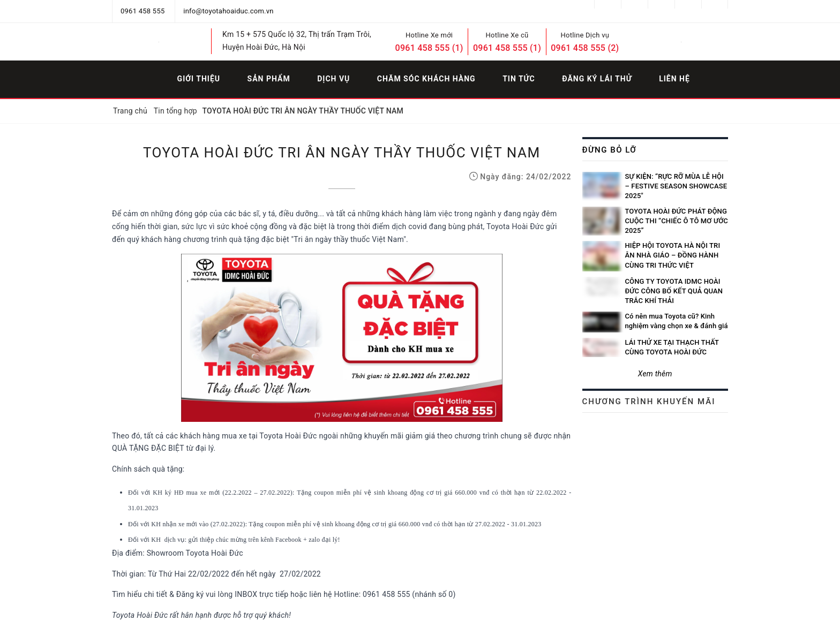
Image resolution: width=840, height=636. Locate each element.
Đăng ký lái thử (597, 79)
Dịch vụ (333, 79)
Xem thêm (655, 374)
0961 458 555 (143, 11)
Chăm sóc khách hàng (426, 79)
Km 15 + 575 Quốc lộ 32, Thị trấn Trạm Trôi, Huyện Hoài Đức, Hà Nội (297, 41)
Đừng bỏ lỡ (610, 150)
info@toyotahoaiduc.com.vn (228, 11)
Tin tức (519, 79)
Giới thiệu (199, 79)
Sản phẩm (269, 79)
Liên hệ (674, 79)
